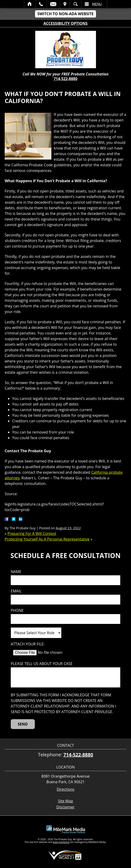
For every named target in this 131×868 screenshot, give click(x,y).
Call (41, 4)
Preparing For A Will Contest (32, 534)
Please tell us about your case (42, 664)
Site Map (65, 801)
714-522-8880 (66, 79)
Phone (17, 610)
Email (53, 4)
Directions (66, 789)
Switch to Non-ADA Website (65, 14)
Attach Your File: (28, 644)
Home (30, 4)
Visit (65, 4)
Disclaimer (65, 807)
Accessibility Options (65, 23)
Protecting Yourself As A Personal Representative (47, 539)
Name (16, 572)
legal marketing (61, 842)
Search (76, 4)
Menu (97, 4)
